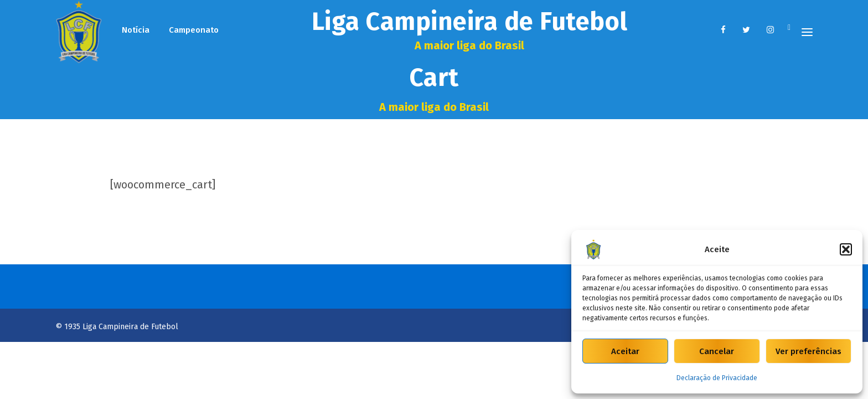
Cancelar (717, 351)
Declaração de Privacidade (717, 378)
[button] (846, 249)
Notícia (136, 30)
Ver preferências (808, 351)
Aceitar (625, 351)
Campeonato (194, 30)
